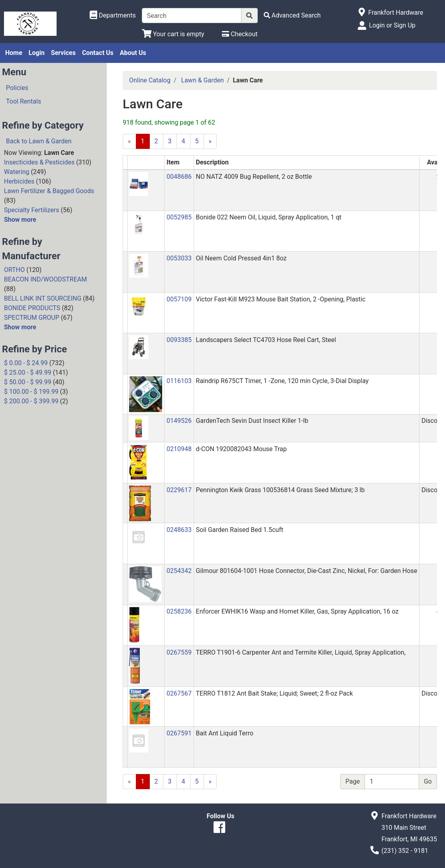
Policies (17, 88)
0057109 (179, 299)
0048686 (179, 177)
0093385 (179, 340)
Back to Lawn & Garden (39, 141)
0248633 (179, 530)
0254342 (179, 571)
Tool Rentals (24, 101)
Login (37, 53)
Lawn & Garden (203, 80)
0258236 (179, 611)
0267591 (179, 733)
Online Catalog (150, 80)
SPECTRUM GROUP (32, 318)
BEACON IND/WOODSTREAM (45, 279)
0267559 (179, 652)
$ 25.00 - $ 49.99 (28, 372)
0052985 (179, 217)
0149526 (179, 421)
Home (14, 53)
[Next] (210, 141)
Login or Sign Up (392, 25)
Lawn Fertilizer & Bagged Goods (49, 191)
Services (63, 53)
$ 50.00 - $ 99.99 (28, 382)
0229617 (179, 490)
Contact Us (98, 53)
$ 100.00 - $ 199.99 (31, 392)
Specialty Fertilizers (31, 210)
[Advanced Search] (292, 15)
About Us (133, 53)
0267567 (179, 693)
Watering (17, 172)
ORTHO (14, 270)
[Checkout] (240, 34)
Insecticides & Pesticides (39, 162)
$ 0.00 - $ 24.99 (26, 363)
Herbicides (19, 181)
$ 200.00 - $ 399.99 (31, 401)
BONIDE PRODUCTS (32, 308)
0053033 (179, 258)
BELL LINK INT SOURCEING (43, 298)
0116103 (179, 381)
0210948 (179, 449)
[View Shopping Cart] (173, 34)
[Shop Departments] (113, 16)
